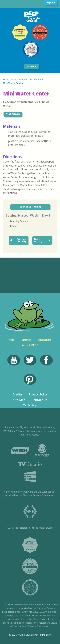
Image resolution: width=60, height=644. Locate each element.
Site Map (19, 400)
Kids (11, 340)
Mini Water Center (13, 83)
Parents (26, 340)
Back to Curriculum (30, 207)
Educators (9, 80)
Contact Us (39, 400)
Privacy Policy (38, 394)
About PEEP (30, 345)
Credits (18, 394)
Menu (32, 66)
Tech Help (30, 405)
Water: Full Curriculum (29, 80)
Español (51, 2)
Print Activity (13, 114)
